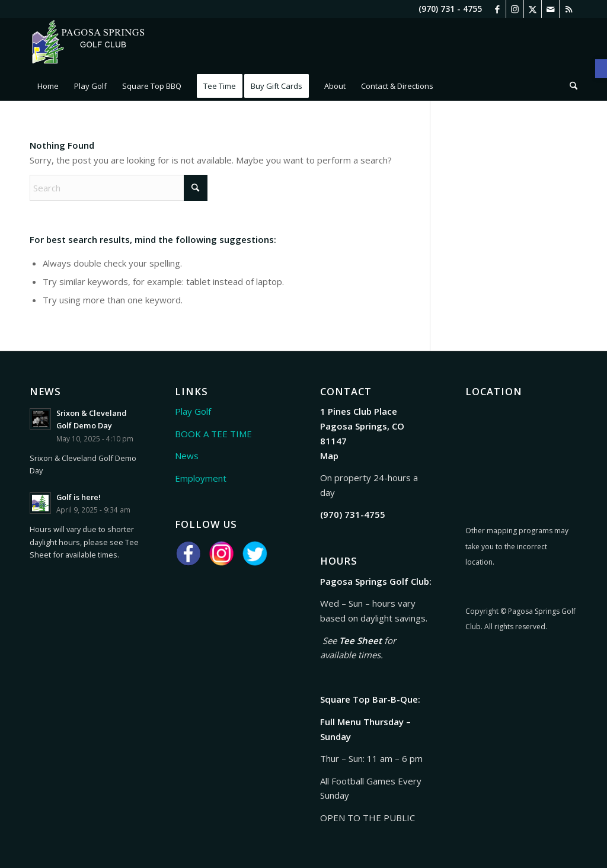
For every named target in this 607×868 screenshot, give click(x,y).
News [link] (187, 456)
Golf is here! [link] (79, 497)
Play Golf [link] (193, 411)
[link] (601, 69)
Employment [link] (201, 478)
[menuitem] (48, 86)
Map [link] (329, 456)
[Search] (119, 188)
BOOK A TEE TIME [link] (213, 434)
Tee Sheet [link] (360, 640)
